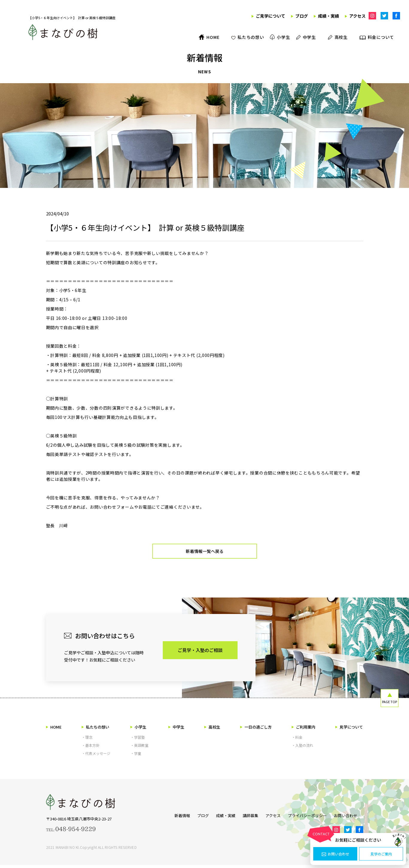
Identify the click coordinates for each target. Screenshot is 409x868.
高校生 (212, 730)
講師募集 (247, 818)
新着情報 (170, 818)
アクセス (273, 818)
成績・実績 (220, 818)
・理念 (87, 740)
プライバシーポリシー (310, 818)
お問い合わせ (335, 854)
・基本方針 (91, 748)
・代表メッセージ (96, 756)
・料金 (297, 740)
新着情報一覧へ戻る (204, 553)
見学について (349, 730)
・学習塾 (138, 740)
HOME (54, 730)
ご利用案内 (304, 730)
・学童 (136, 756)
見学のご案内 (381, 854)
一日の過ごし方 (256, 730)
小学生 (138, 730)
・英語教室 (139, 748)
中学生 (176, 730)
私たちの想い (95, 730)
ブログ (194, 818)
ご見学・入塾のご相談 (200, 653)
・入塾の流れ (302, 748)
